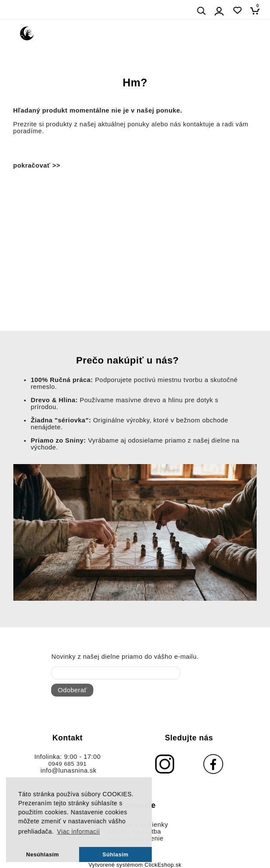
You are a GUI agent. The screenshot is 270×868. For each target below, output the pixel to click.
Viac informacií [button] (79, 831)
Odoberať (72, 690)
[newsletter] (116, 673)
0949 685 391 (67, 764)
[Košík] (257, 11)
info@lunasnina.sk (68, 770)
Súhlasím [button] (115, 854)
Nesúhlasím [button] (43, 854)
